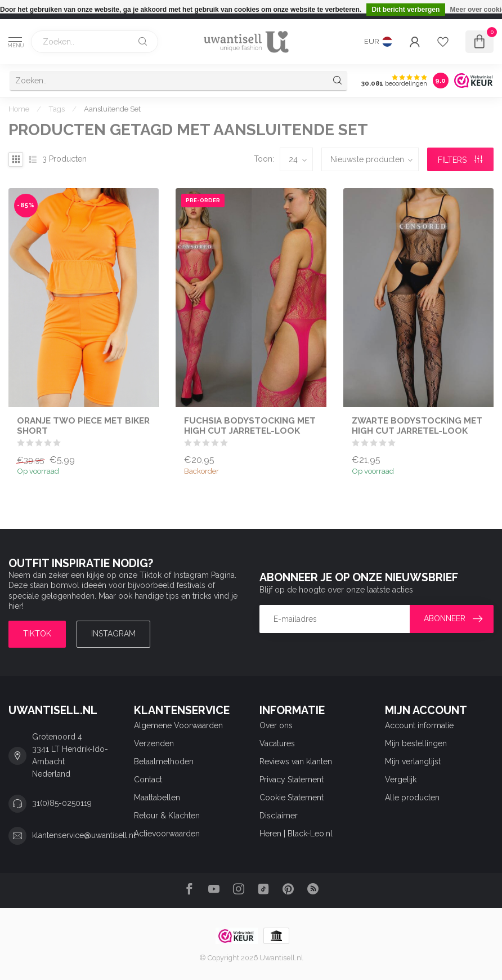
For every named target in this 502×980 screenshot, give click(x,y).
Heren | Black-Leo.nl (296, 834)
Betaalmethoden (164, 761)
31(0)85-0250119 (62, 803)
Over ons (276, 725)
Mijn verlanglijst (413, 761)
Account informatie (419, 725)
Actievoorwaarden (167, 834)
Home (19, 109)
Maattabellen (157, 798)
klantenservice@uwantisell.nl (84, 835)
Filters (460, 160)
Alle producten (412, 798)
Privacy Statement (292, 779)
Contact (148, 779)
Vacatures (277, 743)
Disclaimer (279, 816)
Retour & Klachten (167, 816)
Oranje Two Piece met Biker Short (83, 426)
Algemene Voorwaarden (178, 725)
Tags (57, 109)
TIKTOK (37, 634)
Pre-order (203, 200)
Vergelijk (401, 779)
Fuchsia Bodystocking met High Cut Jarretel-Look (250, 426)
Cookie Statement (292, 798)
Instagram (113, 634)
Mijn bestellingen (416, 743)
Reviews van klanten (296, 761)
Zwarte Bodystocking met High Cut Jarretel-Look (417, 426)
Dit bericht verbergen (406, 10)
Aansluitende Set (112, 109)
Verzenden (154, 743)
